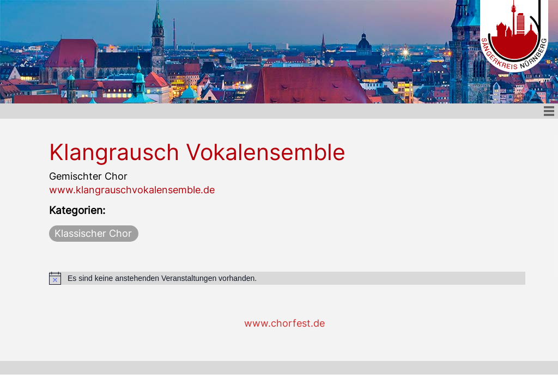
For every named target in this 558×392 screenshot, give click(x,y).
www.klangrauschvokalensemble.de (132, 190)
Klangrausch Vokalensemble (197, 152)
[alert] (287, 278)
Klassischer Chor (93, 233)
